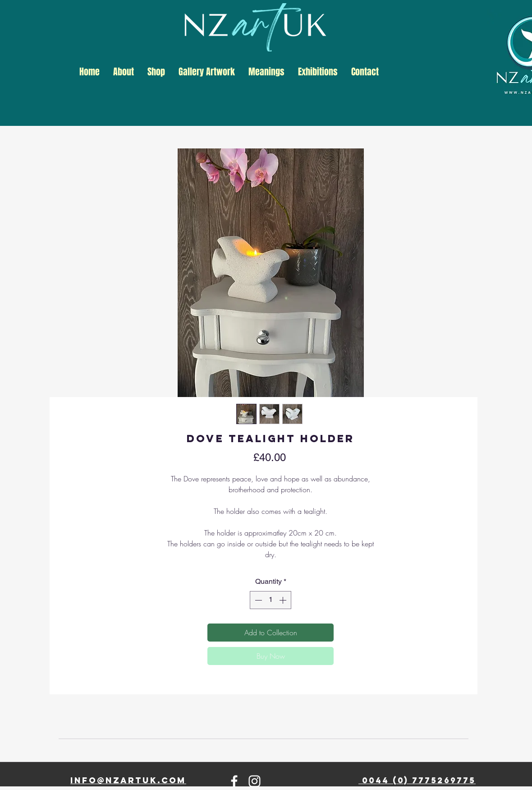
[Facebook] (234, 781)
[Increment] (284, 600)
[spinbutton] (271, 600)
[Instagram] (255, 781)
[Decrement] (257, 600)
